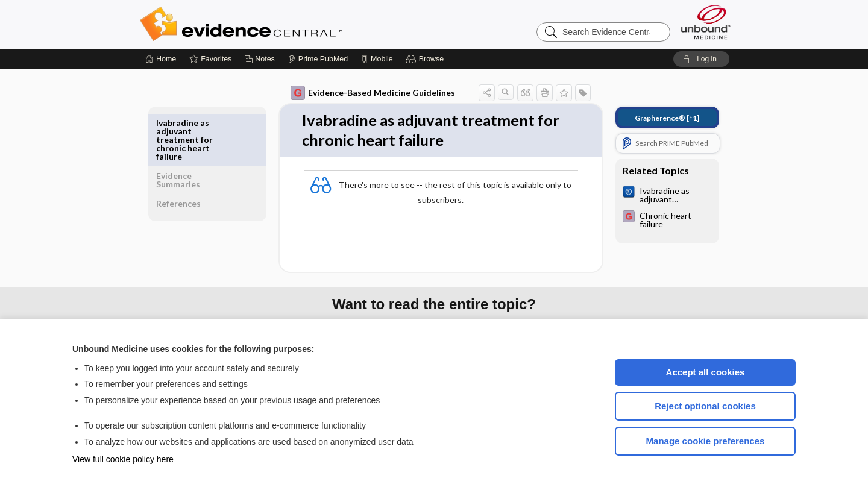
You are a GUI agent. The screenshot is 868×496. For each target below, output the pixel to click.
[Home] (161, 59)
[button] (426, 59)
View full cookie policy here (123, 459)
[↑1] (659, 118)
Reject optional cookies (705, 406)
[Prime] (318, 59)
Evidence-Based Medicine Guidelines (364, 93)
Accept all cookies (706, 372)
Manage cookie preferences (706, 441)
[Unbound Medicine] (706, 22)
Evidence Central (289, 24)
